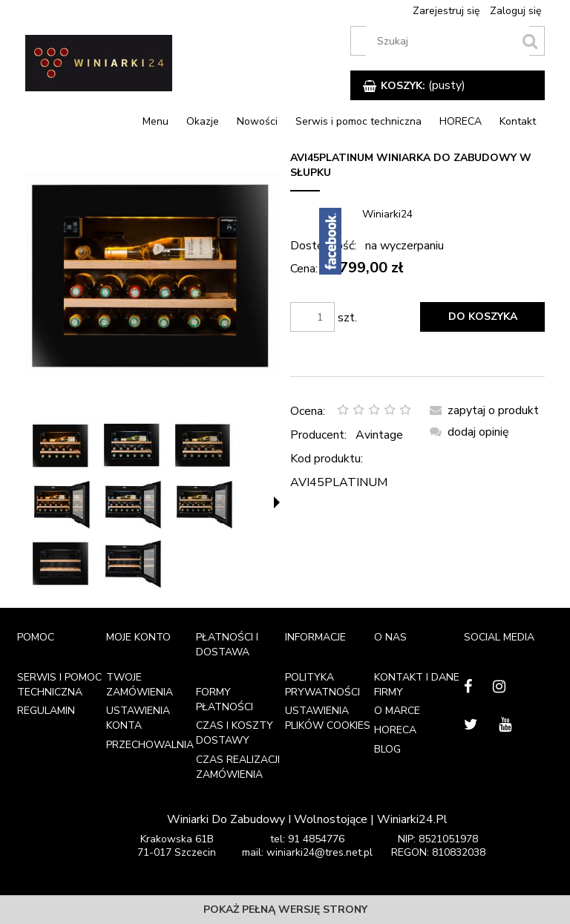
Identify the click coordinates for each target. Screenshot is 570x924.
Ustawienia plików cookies (328, 718)
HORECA (395, 730)
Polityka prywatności (322, 685)
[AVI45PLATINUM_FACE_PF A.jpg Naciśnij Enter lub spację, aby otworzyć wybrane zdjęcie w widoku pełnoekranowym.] (153, 274)
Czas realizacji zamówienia (238, 767)
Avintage (379, 435)
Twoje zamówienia (140, 685)
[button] (277, 502)
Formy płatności (225, 699)
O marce (397, 711)
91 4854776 (316, 839)
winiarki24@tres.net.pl (320, 852)
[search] (530, 41)
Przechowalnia (150, 745)
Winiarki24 (387, 214)
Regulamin (46, 711)
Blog (387, 749)
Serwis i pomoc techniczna (59, 685)
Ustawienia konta (138, 718)
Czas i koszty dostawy (235, 733)
